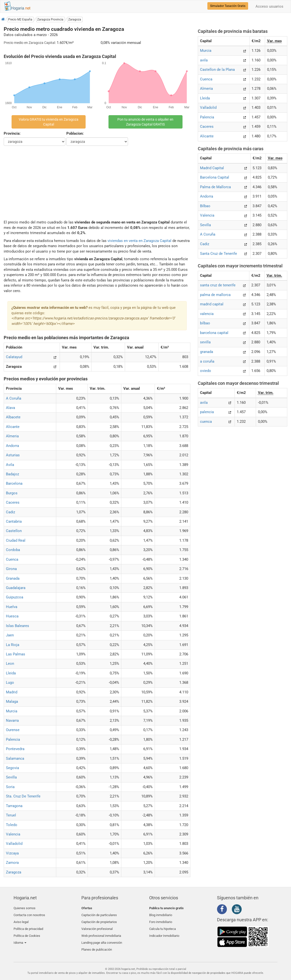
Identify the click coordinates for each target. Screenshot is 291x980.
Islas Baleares (18, 626)
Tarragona (14, 806)
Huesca (12, 616)
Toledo (12, 825)
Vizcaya (12, 853)
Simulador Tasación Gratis (228, 6)
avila (204, 60)
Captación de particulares (99, 914)
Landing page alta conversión (102, 937)
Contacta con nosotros (29, 914)
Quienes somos (25, 908)
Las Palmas (16, 654)
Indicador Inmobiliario (164, 931)
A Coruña (14, 398)
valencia (207, 314)
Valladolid (14, 844)
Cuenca (12, 559)
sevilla (205, 342)
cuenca (206, 422)
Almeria (12, 436)
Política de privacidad (28, 925)
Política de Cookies (27, 931)
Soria (10, 787)
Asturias (13, 455)
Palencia (13, 740)
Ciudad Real (16, 540)
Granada (13, 578)
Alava (10, 408)
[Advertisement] (97, 183)
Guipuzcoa (15, 597)
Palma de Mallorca (215, 187)
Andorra (12, 446)
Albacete (13, 417)
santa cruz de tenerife (218, 285)
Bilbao (205, 206)
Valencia (13, 834)
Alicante (13, 427)
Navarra (12, 721)
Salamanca (15, 758)
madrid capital (212, 304)
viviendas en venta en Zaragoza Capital (139, 241)
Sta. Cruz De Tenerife (23, 796)
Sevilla (11, 777)
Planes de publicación (97, 943)
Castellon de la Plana (217, 70)
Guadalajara (16, 588)
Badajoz (12, 474)
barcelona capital (214, 333)
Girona (11, 569)
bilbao (205, 323)
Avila (10, 465)
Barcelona (14, 483)
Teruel (11, 815)
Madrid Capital (212, 168)
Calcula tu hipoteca (163, 925)
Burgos (12, 493)
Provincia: (12, 133)
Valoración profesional (97, 925)
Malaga (12, 702)
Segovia (12, 768)
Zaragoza (14, 872)
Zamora (12, 863)
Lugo (10, 683)
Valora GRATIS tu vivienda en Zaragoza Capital (49, 122)
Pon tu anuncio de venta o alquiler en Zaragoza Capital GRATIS (145, 122)
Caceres (13, 502)
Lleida (11, 673)
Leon (10, 664)
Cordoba (13, 550)
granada (207, 352)
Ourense (13, 730)
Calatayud (14, 357)
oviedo (206, 371)
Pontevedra (15, 749)
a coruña (207, 361)
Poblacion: (75, 133)
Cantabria (14, 521)
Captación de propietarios (99, 920)
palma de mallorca (215, 295)
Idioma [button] (20, 937)
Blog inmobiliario (161, 914)
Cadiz (10, 512)
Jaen (10, 635)
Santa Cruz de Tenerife (218, 254)
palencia (207, 412)
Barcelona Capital (215, 177)
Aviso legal (21, 920)
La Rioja (13, 645)
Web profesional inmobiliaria (101, 931)
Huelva (12, 607)
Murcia (12, 711)
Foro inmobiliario (161, 920)
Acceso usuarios (269, 6)
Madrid (12, 692)
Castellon (14, 531)
